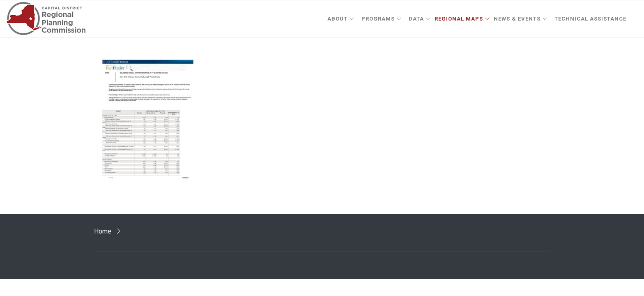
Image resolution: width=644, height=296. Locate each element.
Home (103, 231)
